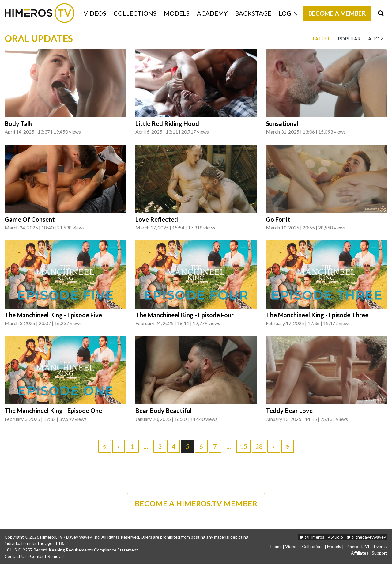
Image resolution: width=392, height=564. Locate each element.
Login (288, 13)
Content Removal (47, 556)
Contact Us (16, 556)
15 (243, 446)
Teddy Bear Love (289, 411)
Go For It (278, 219)
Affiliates (360, 553)
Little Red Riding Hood (167, 123)
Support (380, 553)
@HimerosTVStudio (321, 537)
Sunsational (282, 123)
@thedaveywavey (366, 537)
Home (276, 546)
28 (259, 446)
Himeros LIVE (358, 546)
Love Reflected (157, 219)
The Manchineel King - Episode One (53, 411)
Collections (135, 13)
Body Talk (19, 123)
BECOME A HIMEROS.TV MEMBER (196, 503)
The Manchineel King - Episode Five (53, 315)
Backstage (253, 13)
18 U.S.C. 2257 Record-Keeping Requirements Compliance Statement (71, 550)
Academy (212, 13)
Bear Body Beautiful (164, 411)
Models (177, 13)
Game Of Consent (30, 219)
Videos (95, 13)
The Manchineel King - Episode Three (317, 315)
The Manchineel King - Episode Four (185, 315)
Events (381, 546)
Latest (321, 38)
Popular (349, 38)
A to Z (376, 38)
